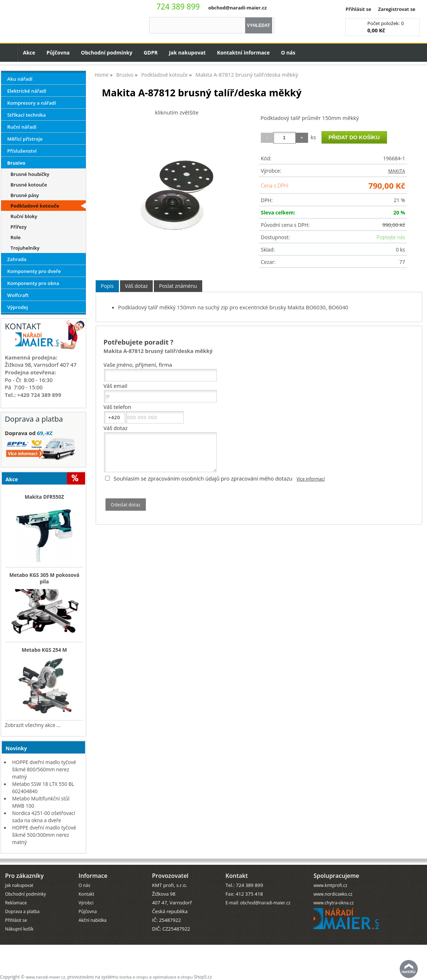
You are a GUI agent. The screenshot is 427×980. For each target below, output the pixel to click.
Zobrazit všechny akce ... (33, 725)
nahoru (409, 969)
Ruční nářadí (22, 127)
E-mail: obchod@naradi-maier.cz (258, 903)
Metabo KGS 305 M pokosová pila (45, 578)
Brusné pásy (25, 195)
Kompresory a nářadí (32, 103)
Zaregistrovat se (397, 9)
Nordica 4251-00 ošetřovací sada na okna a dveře (43, 817)
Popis (107, 286)
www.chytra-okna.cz (334, 903)
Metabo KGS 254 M (45, 650)
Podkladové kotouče (35, 206)
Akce (29, 53)
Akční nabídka (93, 920)
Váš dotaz (137, 286)
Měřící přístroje (25, 139)
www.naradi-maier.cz (45, 977)
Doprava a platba (22, 911)
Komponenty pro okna (33, 283)
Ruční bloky (24, 216)
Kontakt (86, 894)
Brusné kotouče (29, 185)
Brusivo (16, 163)
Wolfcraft (18, 295)
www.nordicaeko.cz (333, 894)
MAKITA (397, 171)
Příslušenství (22, 151)
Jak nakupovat (187, 53)
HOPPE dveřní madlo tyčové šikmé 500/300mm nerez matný (44, 835)
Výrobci (86, 903)
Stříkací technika (27, 115)
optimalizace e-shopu (173, 977)
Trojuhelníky (25, 248)
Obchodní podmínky (107, 53)
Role (16, 237)
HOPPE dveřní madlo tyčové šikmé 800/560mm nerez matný (44, 769)
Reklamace (16, 903)
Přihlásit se (358, 9)
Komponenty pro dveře (34, 271)
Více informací (310, 479)
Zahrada (17, 259)
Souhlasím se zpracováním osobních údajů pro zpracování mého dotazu (203, 478)
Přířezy (19, 227)
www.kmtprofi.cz (330, 885)
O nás (288, 53)
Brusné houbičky (30, 174)
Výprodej (18, 307)
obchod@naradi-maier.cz (237, 8)
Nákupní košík (19, 929)
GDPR (151, 53)
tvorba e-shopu (133, 977)
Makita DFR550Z (44, 497)
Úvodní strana (9, 53)
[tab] (107, 286)
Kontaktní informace (243, 53)
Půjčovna (58, 53)
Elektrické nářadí (27, 91)
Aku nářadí (20, 79)
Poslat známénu (178, 286)
